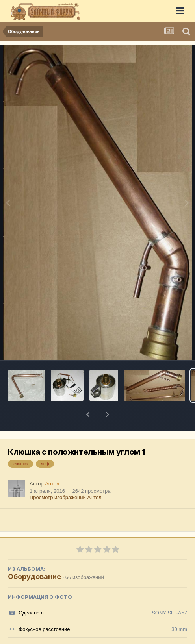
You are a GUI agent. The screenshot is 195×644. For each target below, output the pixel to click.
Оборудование (34, 556)
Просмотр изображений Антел (65, 477)
